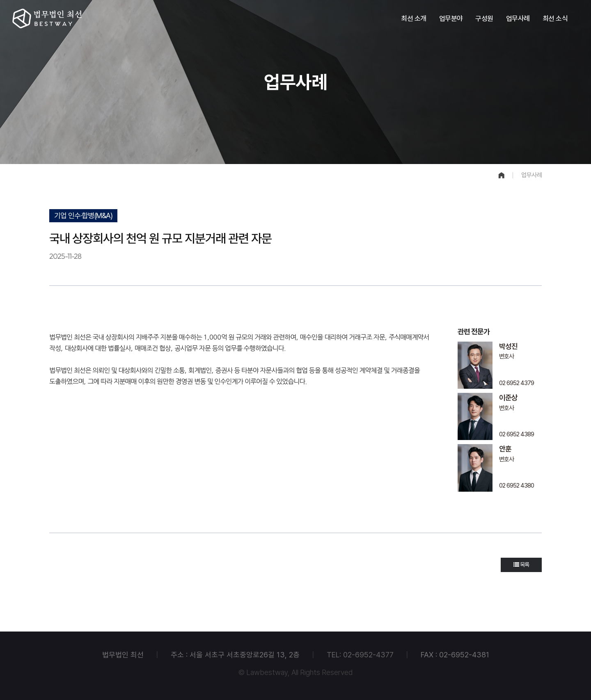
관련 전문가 (474, 332)
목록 (521, 565)
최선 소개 (414, 18)
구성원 (484, 18)
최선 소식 (555, 18)
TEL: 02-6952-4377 (360, 655)
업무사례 (518, 18)
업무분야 (451, 18)
